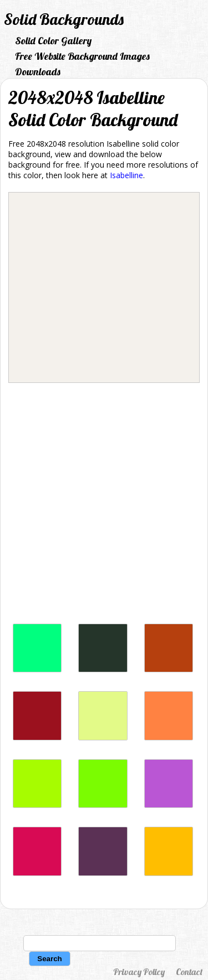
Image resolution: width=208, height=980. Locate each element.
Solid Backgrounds (64, 19)
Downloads (38, 72)
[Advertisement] (104, 506)
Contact (189, 972)
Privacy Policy (139, 972)
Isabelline (126, 175)
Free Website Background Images (82, 56)
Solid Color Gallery (53, 41)
